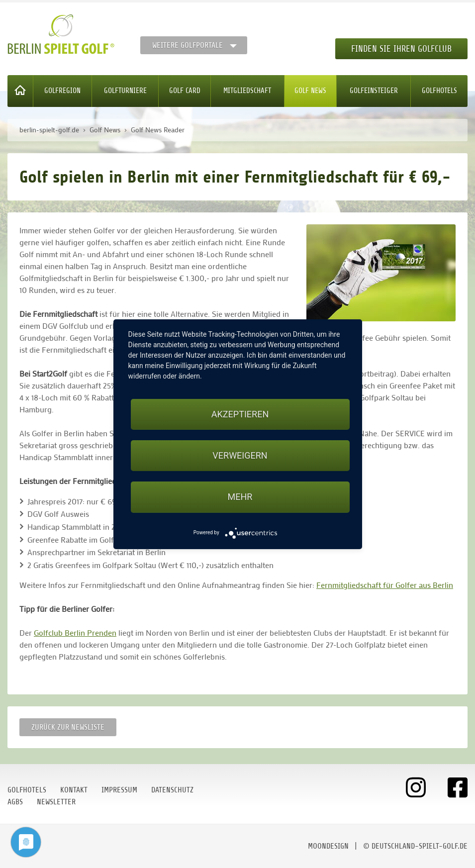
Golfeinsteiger (374, 91)
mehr (240, 497)
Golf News (310, 91)
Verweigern (240, 455)
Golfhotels (439, 91)
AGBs (15, 802)
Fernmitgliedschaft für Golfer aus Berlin (385, 585)
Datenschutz (172, 790)
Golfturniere (125, 91)
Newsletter (56, 802)
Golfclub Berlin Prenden (75, 632)
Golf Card (185, 91)
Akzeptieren (240, 414)
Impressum (119, 790)
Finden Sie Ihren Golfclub (401, 49)
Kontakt (74, 790)
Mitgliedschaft (247, 91)
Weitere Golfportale (188, 45)
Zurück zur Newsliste (68, 727)
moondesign (328, 846)
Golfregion (62, 91)
